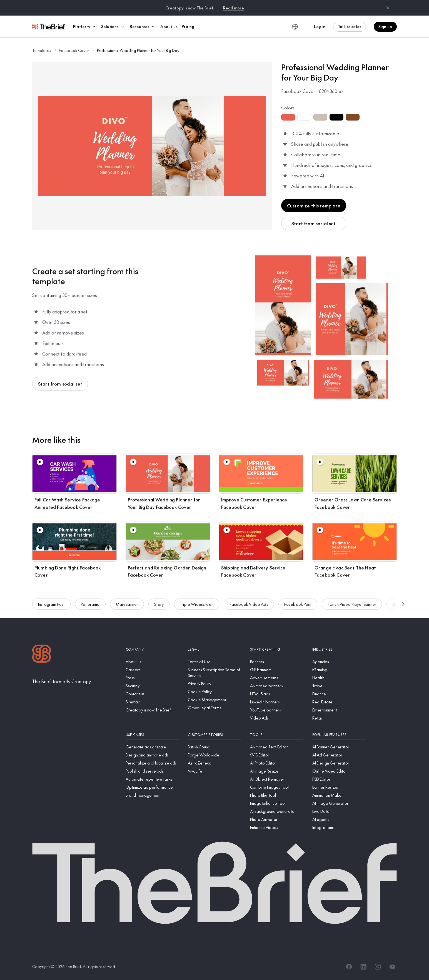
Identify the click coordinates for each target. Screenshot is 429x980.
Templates (42, 50)
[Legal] (214, 649)
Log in (320, 26)
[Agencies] (339, 662)
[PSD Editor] (339, 779)
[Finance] (339, 694)
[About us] (152, 662)
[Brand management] (152, 795)
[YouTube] (392, 967)
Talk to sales (350, 26)
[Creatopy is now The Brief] (152, 710)
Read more (234, 8)
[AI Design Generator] (339, 763)
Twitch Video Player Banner (352, 606)
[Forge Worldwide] (214, 755)
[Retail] (339, 718)
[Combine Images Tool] (277, 787)
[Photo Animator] (277, 819)
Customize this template (314, 205)
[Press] (152, 678)
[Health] (339, 678)
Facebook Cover (74, 50)
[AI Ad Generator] (339, 755)
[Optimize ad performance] (152, 787)
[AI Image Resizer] (277, 771)
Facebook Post (298, 606)
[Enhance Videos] (277, 827)
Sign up (385, 26)
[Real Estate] (339, 702)
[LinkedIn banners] (277, 702)
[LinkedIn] (363, 967)
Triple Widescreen (197, 606)
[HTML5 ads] (277, 694)
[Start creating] (277, 649)
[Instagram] (378, 967)
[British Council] (214, 747)
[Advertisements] (277, 678)
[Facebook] (349, 967)
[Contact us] (152, 694)
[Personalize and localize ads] (152, 763)
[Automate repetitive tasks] (152, 779)
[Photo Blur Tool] (277, 795)
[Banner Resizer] (339, 787)
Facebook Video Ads (249, 606)
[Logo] (42, 654)
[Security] (152, 686)
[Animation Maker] (339, 795)
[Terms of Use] (214, 662)
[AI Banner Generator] (339, 747)
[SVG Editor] (277, 755)
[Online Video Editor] (339, 771)
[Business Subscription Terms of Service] (214, 673)
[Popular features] (339, 735)
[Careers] (152, 670)
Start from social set (314, 223)
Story (159, 606)
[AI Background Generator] (277, 811)
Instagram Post (51, 606)
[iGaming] (339, 670)
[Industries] (339, 649)
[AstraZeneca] (214, 763)
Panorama (90, 606)
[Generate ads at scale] (152, 747)
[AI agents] (339, 819)
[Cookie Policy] (214, 692)
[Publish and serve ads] (152, 771)
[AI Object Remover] (277, 779)
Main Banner (127, 606)
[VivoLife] (214, 771)
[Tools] (277, 735)
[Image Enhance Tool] (277, 803)
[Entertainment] (339, 710)
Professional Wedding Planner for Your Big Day (138, 50)
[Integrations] (339, 827)
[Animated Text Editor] (277, 747)
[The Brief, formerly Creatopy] (62, 681)
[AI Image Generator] (339, 803)
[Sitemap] (152, 702)
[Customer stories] (214, 735)
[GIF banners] (277, 670)
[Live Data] (339, 811)
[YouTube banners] (277, 710)
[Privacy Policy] (214, 684)
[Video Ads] (277, 718)
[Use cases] (152, 735)
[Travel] (339, 686)
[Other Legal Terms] (214, 708)
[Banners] (277, 662)
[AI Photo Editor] (277, 763)
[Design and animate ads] (152, 755)
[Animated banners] (277, 686)
